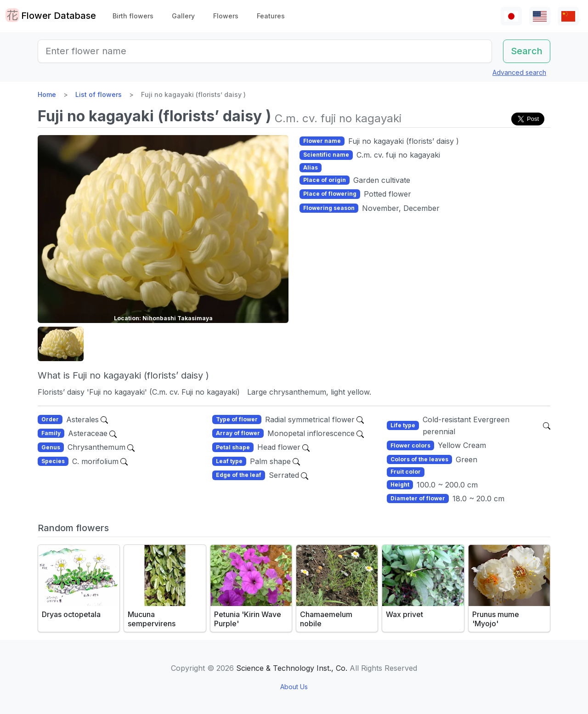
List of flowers (99, 94)
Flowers (226, 16)
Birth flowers (133, 16)
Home (47, 94)
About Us (294, 687)
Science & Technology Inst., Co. (292, 668)
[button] (61, 344)
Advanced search (519, 72)
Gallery (183, 16)
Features (271, 16)
